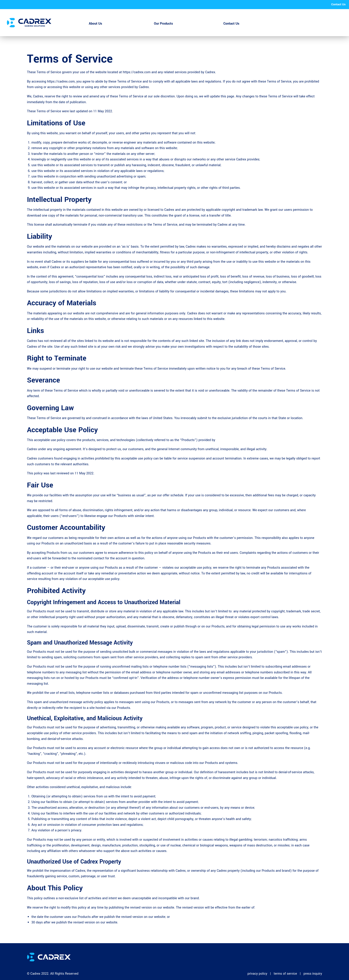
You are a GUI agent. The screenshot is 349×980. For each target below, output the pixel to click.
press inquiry (313, 974)
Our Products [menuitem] (164, 24)
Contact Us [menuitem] (231, 24)
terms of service (285, 974)
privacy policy (257, 974)
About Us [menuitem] (95, 24)
